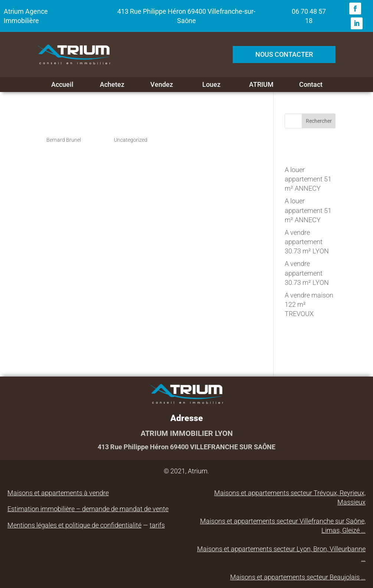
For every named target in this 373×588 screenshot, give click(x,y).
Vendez (162, 85)
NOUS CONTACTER (284, 54)
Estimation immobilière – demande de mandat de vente (88, 509)
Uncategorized (131, 140)
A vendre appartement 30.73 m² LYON (307, 242)
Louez (211, 85)
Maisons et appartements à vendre (58, 493)
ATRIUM (261, 85)
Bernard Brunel (64, 140)
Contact (311, 85)
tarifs (157, 525)
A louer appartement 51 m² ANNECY (308, 179)
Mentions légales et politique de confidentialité (74, 525)
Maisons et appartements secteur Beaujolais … (298, 577)
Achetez (112, 85)
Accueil (62, 85)
